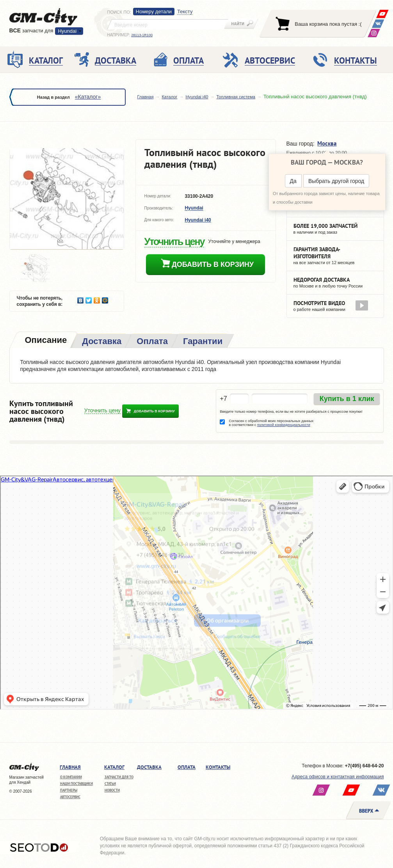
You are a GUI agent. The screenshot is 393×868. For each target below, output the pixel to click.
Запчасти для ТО (119, 777)
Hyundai (67, 31)
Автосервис (70, 797)
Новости (112, 790)
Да (293, 181)
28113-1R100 (142, 35)
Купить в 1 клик (347, 399)
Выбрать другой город (336, 181)
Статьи (110, 784)
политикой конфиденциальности (284, 425)
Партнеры (69, 790)
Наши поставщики (76, 784)
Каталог (169, 97)
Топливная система (236, 97)
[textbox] (168, 24)
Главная (146, 97)
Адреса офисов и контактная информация (338, 777)
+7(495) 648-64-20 (365, 766)
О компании (71, 777)
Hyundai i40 (197, 97)
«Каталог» (88, 97)
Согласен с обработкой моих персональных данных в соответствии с (271, 423)
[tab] (45, 341)
